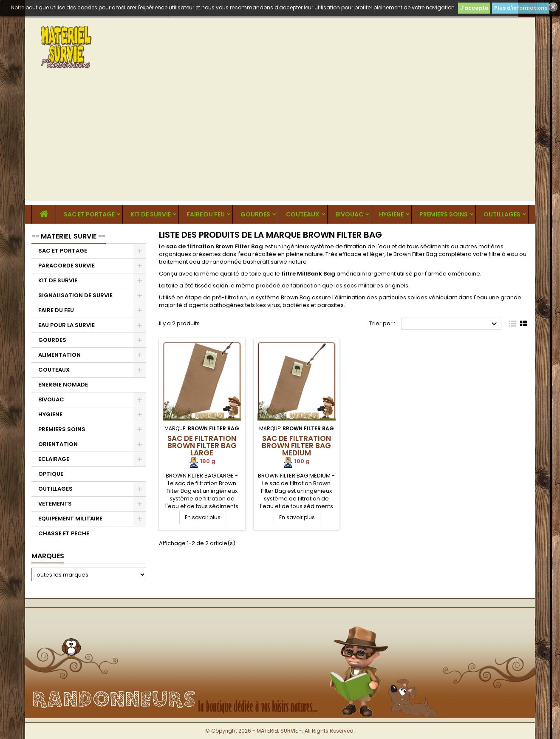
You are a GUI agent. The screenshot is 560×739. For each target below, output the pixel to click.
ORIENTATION (58, 444)
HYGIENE (391, 214)
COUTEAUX (303, 214)
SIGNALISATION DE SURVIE (75, 295)
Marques (48, 556)
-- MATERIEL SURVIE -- (69, 236)
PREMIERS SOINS (444, 214)
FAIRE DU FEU (206, 214)
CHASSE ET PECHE (64, 533)
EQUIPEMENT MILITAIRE (70, 519)
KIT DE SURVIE (151, 214)
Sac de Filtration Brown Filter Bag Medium (296, 446)
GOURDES (255, 214)
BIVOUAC (349, 214)
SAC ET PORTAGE (89, 214)
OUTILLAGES (502, 214)
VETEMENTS (55, 504)
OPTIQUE (51, 474)
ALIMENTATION (59, 355)
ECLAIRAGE (54, 459)
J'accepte (474, 8)
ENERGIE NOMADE (63, 385)
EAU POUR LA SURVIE (66, 325)
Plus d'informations (521, 8)
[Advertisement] (280, 141)
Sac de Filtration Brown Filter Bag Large (202, 446)
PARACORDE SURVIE (66, 266)
